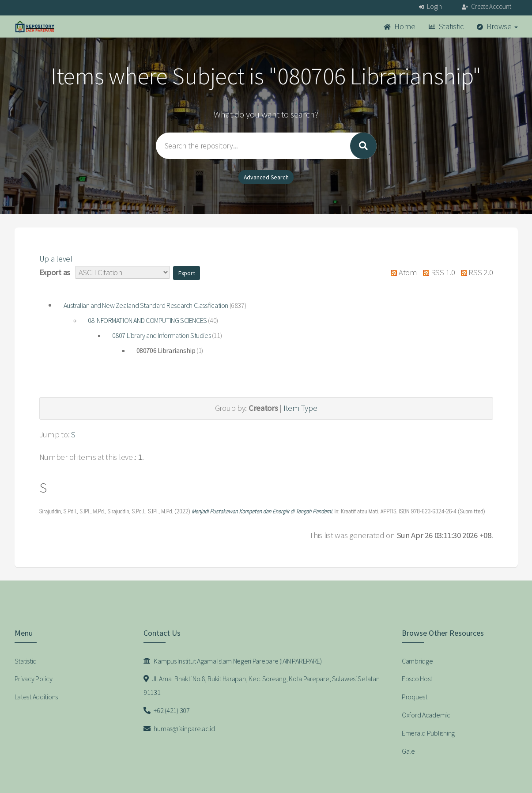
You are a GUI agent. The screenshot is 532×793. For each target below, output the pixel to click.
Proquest (415, 697)
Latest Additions (36, 697)
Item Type (300, 408)
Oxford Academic (426, 715)
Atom (402, 272)
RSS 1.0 (437, 272)
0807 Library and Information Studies (162, 335)
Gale (408, 751)
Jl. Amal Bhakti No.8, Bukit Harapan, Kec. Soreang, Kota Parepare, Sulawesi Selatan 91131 (262, 685)
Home (400, 26)
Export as (55, 272)
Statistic (446, 26)
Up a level (56, 259)
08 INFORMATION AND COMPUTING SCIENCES (147, 320)
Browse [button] (497, 26)
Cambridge (417, 661)
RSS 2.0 (475, 272)
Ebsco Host (417, 679)
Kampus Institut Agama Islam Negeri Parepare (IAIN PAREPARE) (233, 661)
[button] (187, 273)
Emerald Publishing (428, 733)
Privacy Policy (34, 679)
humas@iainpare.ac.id (179, 728)
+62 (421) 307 (167, 710)
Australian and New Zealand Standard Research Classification (146, 305)
